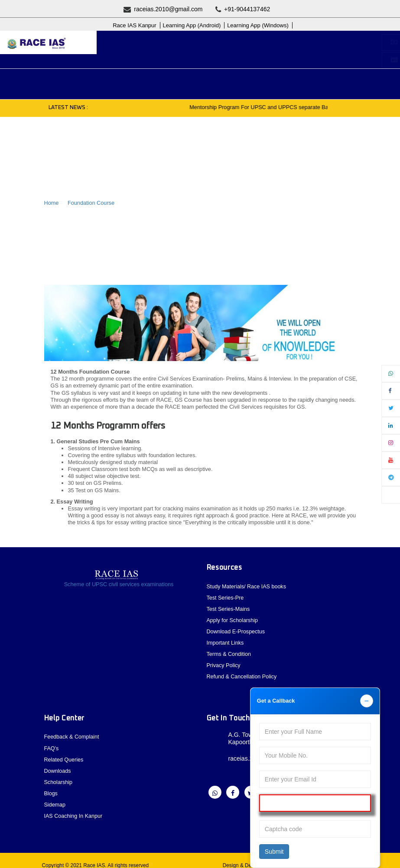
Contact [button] (348, 80)
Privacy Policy (224, 663)
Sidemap (55, 800)
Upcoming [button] (85, 80)
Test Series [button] (304, 80)
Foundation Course (91, 203)
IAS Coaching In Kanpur (74, 811)
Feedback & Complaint (72, 734)
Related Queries (64, 756)
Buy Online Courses (153, 42)
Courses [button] (126, 80)
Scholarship (59, 778)
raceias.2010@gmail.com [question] (163, 9)
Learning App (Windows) (258, 25)
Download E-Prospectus (236, 630)
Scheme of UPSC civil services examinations (119, 584)
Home (52, 203)
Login (236, 60)
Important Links (226, 641)
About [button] (47, 80)
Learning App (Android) (192, 25)
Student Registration (158, 60)
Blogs (44, 93)
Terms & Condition (229, 652)
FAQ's (52, 745)
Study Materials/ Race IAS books (247, 586)
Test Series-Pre (226, 597)
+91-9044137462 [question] (243, 9)
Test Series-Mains (229, 608)
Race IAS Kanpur (134, 25)
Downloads (58, 767)
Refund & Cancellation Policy (242, 674)
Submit (274, 852)
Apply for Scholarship (252, 42)
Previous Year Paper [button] (184, 80)
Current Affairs (250, 80)
